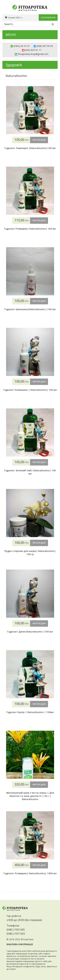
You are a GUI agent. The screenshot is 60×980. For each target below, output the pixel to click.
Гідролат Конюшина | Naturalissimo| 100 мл (30, 390)
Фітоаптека (27, 939)
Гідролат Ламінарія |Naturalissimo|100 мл (30, 148)
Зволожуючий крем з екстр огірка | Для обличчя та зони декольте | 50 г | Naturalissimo (30, 796)
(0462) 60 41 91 (22, 46)
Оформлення (48, 17)
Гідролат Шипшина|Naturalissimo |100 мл (30, 309)
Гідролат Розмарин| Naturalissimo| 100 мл (30, 229)
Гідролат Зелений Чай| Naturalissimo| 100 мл (30, 472)
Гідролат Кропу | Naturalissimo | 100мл (30, 712)
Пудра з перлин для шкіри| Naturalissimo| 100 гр (30, 553)
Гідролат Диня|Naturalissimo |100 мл (30, 632)
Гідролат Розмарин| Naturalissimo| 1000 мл (30, 873)
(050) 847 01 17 (33, 50)
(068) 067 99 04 (45, 46)
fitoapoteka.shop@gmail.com (33, 54)
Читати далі (39, 140)
